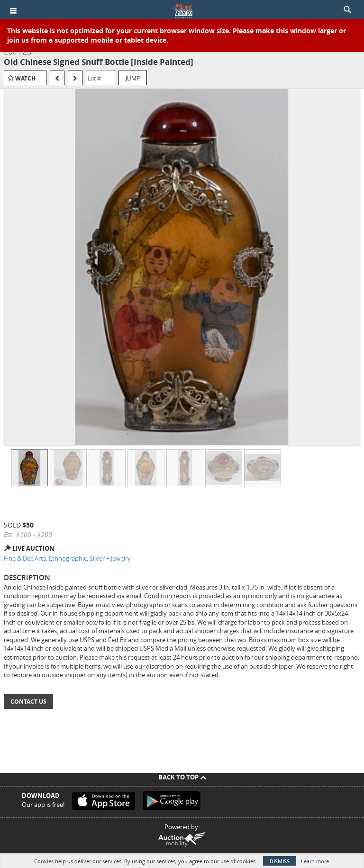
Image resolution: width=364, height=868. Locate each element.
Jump (133, 78)
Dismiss (280, 861)
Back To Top (182, 777)
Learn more (315, 861)
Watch (25, 78)
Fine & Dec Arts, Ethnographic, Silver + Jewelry (67, 558)
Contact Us (28, 702)
